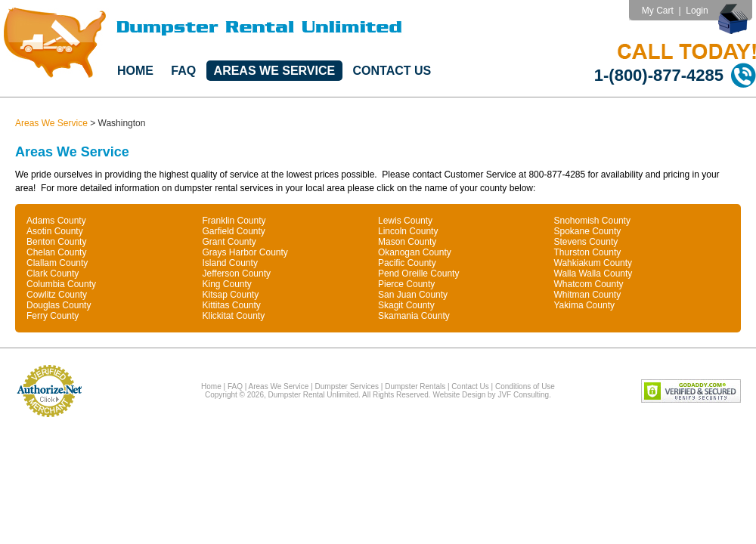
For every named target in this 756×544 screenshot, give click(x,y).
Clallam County (57, 263)
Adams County (56, 221)
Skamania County (414, 316)
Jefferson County (237, 274)
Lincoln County (408, 231)
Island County (230, 263)
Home (135, 71)
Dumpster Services (347, 386)
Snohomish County (592, 221)
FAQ (183, 71)
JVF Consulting (523, 395)
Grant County (229, 242)
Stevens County (586, 242)
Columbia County (61, 284)
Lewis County (405, 221)
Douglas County (59, 305)
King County (227, 284)
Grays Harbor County (245, 252)
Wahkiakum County (593, 263)
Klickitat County (234, 316)
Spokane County (588, 231)
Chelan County (56, 252)
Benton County (56, 242)
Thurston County (588, 252)
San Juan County (413, 295)
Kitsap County (231, 295)
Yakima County (584, 305)
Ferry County (53, 316)
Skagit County (406, 305)
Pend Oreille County (418, 274)
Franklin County (234, 221)
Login (697, 11)
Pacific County (407, 263)
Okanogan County (415, 252)
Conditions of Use (525, 386)
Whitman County (588, 295)
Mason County (407, 242)
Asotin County (55, 231)
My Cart (658, 11)
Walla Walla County (593, 274)
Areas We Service (275, 71)
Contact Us (392, 71)
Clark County (53, 274)
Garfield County (234, 231)
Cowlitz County (57, 295)
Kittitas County (232, 305)
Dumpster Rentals (415, 386)
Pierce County (406, 284)
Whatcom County (589, 284)
